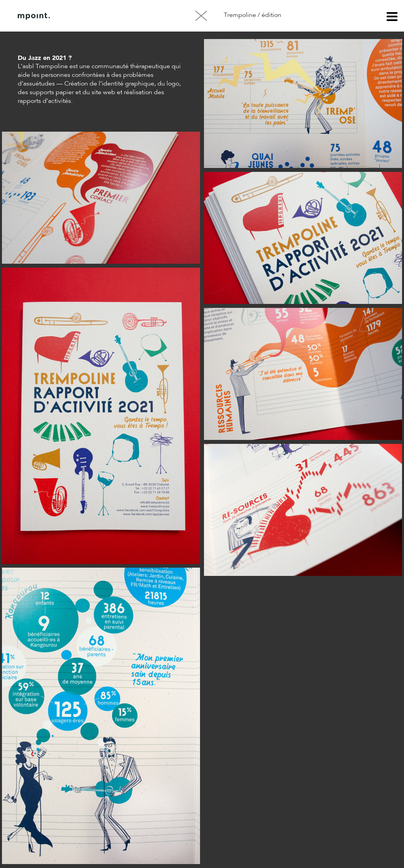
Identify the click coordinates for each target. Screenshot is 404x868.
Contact (138, 16)
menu (392, 18)
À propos (98, 16)
